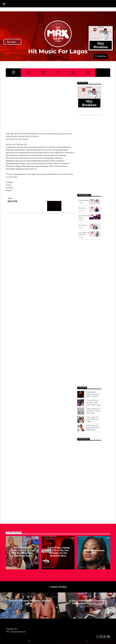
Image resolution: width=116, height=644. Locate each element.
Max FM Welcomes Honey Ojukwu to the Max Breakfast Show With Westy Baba (22, 552)
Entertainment (13, 538)
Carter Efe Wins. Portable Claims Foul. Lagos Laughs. (94, 402)
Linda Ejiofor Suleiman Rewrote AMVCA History (93, 394)
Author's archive (54, 206)
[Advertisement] (89, 154)
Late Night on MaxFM (84, 234)
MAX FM (12, 201)
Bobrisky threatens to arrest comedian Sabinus (30, 602)
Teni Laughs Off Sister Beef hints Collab (92, 419)
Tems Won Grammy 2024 (94, 552)
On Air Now (101, 56)
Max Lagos (12, 42)
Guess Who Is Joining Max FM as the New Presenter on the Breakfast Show (58, 552)
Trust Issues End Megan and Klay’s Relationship (93, 428)
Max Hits (82, 208)
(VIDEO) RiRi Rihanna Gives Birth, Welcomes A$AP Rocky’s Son (88, 602)
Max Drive (83, 225)
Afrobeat (82, 538)
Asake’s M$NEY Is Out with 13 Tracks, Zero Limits (94, 411)
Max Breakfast (84, 200)
